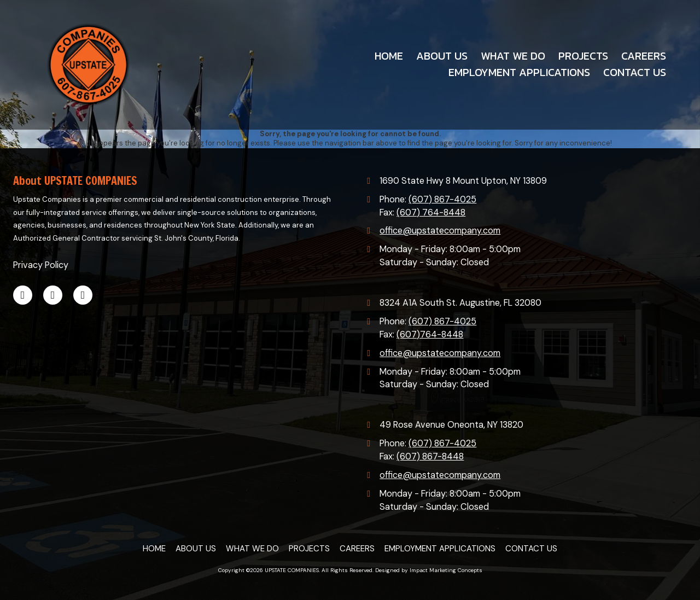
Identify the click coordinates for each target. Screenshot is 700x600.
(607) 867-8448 (430, 456)
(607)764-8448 (430, 334)
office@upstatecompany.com (440, 231)
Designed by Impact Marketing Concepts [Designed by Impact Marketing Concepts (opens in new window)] (429, 570)
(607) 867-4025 (442, 199)
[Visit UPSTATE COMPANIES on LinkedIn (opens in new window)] (53, 295)
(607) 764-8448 (431, 212)
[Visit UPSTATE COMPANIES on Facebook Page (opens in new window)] (23, 295)
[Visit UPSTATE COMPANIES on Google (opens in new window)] (83, 295)
